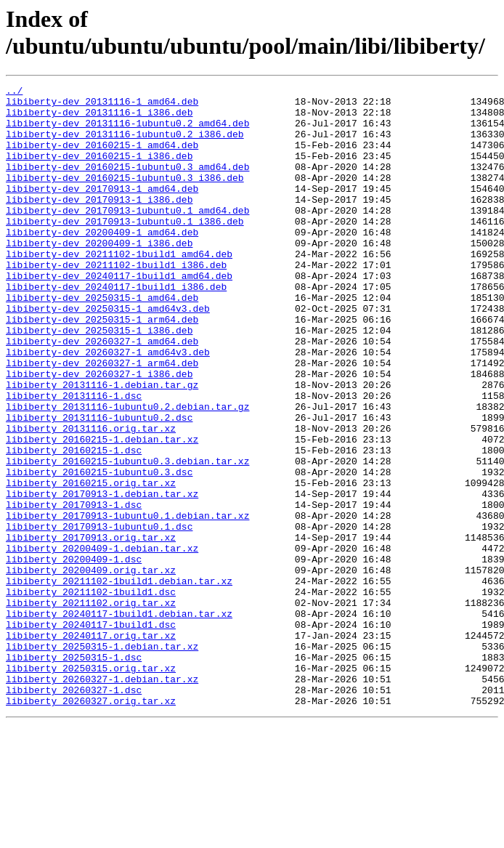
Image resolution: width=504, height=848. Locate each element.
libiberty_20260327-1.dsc (74, 812)
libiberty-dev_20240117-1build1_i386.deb (116, 328)
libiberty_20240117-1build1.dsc (91, 733)
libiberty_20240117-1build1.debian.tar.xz (119, 720)
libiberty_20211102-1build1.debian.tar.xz (119, 681)
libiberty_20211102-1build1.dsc (91, 694)
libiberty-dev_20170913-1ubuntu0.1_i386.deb (125, 249)
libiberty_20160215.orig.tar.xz (91, 563)
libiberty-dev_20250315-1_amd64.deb (102, 341)
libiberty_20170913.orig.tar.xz (91, 629)
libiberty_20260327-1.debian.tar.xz (102, 799)
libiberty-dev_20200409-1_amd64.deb (102, 262)
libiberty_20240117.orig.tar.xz (91, 746)
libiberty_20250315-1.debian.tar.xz (102, 759)
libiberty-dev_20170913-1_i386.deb (99, 223)
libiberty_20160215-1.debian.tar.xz (102, 511)
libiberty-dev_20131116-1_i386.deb (99, 118)
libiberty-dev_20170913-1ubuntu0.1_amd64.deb (127, 236)
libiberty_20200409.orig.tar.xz (91, 668)
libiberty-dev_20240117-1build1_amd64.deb (119, 315)
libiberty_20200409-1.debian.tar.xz (102, 642)
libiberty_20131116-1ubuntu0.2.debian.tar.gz (127, 472)
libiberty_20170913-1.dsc (74, 589)
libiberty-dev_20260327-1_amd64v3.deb (108, 406)
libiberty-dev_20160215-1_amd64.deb (102, 158)
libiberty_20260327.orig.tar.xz (91, 825)
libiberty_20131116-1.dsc (74, 459)
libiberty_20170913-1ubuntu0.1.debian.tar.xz (127, 602)
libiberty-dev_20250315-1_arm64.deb (102, 367)
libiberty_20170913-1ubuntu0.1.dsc (99, 615)
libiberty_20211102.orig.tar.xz (91, 707)
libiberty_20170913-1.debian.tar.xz (102, 576)
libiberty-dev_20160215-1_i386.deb (99, 171)
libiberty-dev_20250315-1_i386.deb (99, 380)
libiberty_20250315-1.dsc (74, 772)
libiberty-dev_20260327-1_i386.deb (99, 432)
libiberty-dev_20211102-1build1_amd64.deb (119, 288)
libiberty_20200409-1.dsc (74, 655)
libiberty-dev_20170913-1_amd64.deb (102, 210)
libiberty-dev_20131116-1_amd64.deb (102, 105)
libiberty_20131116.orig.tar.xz (91, 498)
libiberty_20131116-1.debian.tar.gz (102, 445)
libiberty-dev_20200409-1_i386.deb (99, 275)
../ (14, 92)
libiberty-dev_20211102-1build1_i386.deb (116, 302)
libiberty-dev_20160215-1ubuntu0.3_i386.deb (125, 197)
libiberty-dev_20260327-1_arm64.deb (102, 419)
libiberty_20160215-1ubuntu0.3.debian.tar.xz (127, 537)
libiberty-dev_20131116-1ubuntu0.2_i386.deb (125, 145)
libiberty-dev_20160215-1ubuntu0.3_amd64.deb (127, 184)
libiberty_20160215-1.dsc (74, 524)
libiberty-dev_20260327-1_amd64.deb (102, 393)
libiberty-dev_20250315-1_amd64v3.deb (108, 354)
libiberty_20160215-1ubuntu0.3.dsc (99, 550)
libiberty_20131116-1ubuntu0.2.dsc (99, 485)
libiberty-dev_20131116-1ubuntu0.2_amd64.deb (127, 132)
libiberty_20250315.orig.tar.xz (91, 786)
